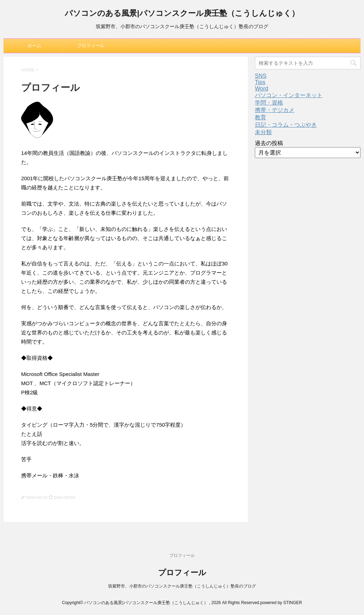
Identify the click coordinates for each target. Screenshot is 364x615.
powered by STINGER (281, 603)
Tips (260, 82)
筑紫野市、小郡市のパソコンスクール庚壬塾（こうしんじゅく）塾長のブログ (182, 586)
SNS (261, 76)
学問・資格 (269, 103)
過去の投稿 (269, 143)
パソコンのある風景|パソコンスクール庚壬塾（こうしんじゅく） (182, 14)
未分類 (263, 132)
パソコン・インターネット (289, 95)
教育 (261, 117)
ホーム (34, 46)
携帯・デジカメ (275, 110)
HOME (28, 70)
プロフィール (91, 46)
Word (262, 89)
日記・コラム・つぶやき (286, 125)
